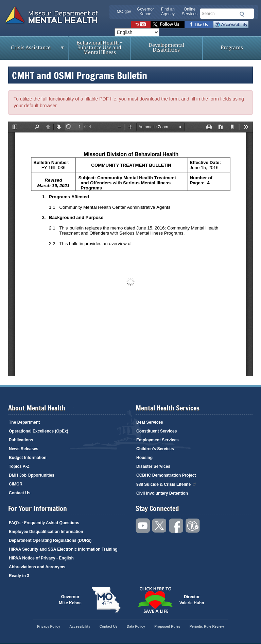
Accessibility (231, 24)
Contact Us (20, 493)
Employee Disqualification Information (46, 532)
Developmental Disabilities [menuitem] (166, 48)
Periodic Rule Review (207, 627)
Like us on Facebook (199, 24)
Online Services (190, 12)
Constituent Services (156, 431)
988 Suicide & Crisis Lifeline (167, 484)
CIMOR (16, 484)
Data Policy (136, 627)
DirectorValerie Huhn (192, 600)
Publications (21, 440)
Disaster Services (153, 466)
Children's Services (155, 449)
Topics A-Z (19, 466)
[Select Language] (137, 32)
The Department (24, 422)
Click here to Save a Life (155, 600)
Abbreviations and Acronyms (37, 567)
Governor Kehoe (145, 12)
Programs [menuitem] (232, 48)
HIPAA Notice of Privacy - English (41, 558)
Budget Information (28, 458)
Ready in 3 (19, 576)
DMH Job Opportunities (32, 475)
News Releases (24, 449)
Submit (241, 14)
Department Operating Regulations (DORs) (50, 540)
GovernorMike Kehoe (70, 600)
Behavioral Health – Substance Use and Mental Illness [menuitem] (100, 48)
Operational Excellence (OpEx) (39, 431)
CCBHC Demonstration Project (166, 475)
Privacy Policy (49, 627)
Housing (144, 458)
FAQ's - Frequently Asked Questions (44, 523)
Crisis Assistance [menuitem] (33, 50)
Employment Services (158, 440)
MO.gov (124, 12)
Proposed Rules (167, 627)
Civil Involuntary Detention (162, 493)
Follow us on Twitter (168, 24)
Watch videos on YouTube (141, 24)
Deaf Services (150, 422)
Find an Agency (168, 12)
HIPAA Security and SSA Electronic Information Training (63, 549)
